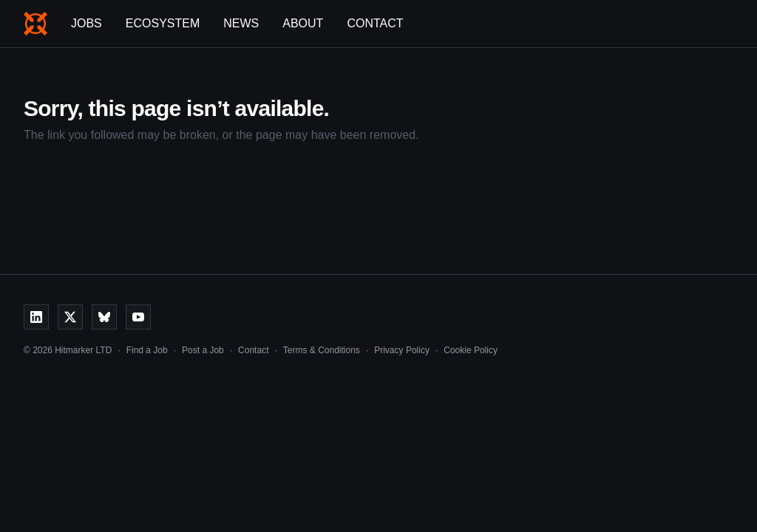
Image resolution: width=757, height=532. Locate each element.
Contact (375, 23)
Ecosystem (163, 23)
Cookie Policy (471, 350)
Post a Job (203, 350)
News (241, 23)
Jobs (86, 23)
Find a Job (147, 350)
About (303, 23)
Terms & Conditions (322, 350)
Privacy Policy (402, 350)
